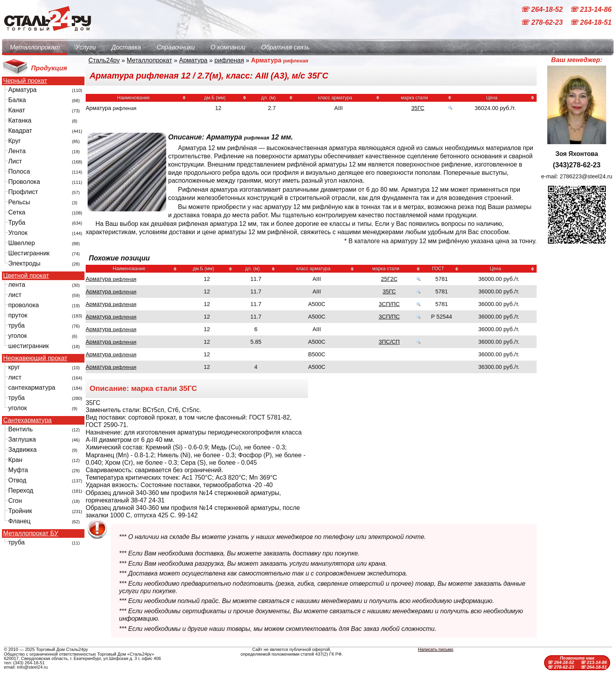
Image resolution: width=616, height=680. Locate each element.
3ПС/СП (389, 342)
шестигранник (28, 346)
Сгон (15, 501)
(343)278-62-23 (577, 165)
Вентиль (20, 429)
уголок (17, 336)
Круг (15, 141)
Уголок (18, 233)
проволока (24, 305)
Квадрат (20, 131)
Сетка (17, 212)
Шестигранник (29, 253)
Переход (21, 490)
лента (17, 285)
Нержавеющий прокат (35, 358)
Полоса (19, 171)
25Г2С (389, 279)
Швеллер (22, 243)
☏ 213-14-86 (591, 9)
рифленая (229, 60)
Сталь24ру (104, 60)
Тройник (20, 511)
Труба (17, 223)
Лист (15, 161)
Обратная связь (285, 47)
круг (14, 367)
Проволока (24, 182)
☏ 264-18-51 (591, 23)
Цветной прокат (26, 276)
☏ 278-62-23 (543, 23)
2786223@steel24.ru (586, 176)
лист (15, 295)
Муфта (18, 470)
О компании (228, 47)
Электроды (24, 263)
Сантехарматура (27, 420)
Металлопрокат (35, 47)
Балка (17, 100)
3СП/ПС (389, 304)
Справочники (176, 47)
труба (16, 325)
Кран (15, 460)
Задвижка (22, 450)
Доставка (126, 47)
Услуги (86, 47)
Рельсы (19, 202)
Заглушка (22, 439)
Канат (17, 110)
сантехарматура (32, 388)
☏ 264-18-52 (543, 9)
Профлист (23, 192)
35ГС (418, 108)
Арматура (22, 90)
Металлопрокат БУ (31, 533)
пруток (18, 315)
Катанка (20, 120)
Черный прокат (25, 81)
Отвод (17, 480)
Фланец (19, 521)
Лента (17, 151)
